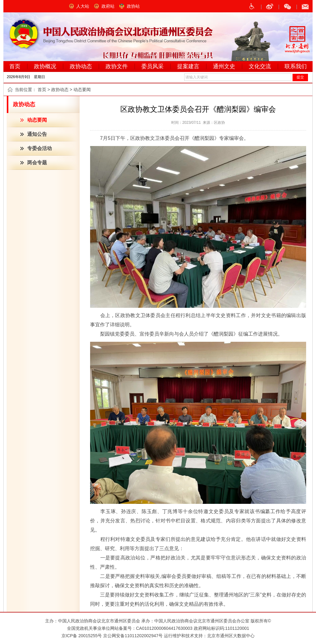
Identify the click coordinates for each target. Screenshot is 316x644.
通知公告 (37, 134)
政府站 (108, 6)
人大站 (83, 6)
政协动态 (60, 90)
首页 (42, 90)
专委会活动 (39, 148)
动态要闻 (37, 120)
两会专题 (37, 163)
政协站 (133, 6)
